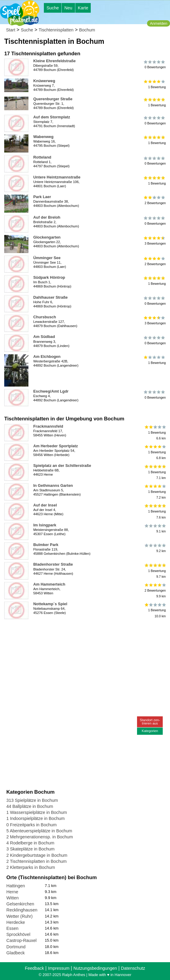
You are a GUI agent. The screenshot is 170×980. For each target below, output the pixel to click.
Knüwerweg (44, 81)
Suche (53, 8)
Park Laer (42, 197)
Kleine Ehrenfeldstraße (54, 61)
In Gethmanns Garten (53, 485)
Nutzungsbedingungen (95, 968)
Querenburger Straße (53, 99)
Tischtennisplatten (56, 30)
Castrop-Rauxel (21, 940)
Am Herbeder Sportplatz (56, 446)
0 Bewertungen (155, 64)
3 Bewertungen (155, 241)
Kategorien (150, 731)
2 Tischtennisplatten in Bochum (36, 861)
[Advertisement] (75, 631)
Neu (68, 8)
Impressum (59, 968)
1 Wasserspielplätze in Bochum (37, 812)
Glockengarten (47, 237)
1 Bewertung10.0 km (155, 610)
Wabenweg (43, 137)
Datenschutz (133, 968)
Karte (83, 8)
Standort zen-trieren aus (150, 722)
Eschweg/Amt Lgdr (51, 391)
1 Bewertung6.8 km (155, 452)
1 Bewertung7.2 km (155, 492)
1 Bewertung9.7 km (155, 571)
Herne (12, 892)
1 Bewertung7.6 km (155, 511)
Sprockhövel (18, 934)
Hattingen (16, 886)
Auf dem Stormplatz (52, 117)
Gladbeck (16, 953)
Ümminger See (47, 258)
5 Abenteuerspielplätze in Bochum (39, 831)
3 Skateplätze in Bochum (30, 849)
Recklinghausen (22, 910)
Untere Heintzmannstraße (57, 177)
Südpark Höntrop (49, 277)
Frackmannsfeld (48, 426)
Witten (13, 898)
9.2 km (155, 548)
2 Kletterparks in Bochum (31, 867)
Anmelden (159, 23)
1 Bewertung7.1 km (155, 472)
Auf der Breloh (47, 217)
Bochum (87, 30)
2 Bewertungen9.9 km (155, 591)
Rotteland (42, 157)
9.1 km (155, 529)
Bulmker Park (46, 545)
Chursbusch (45, 317)
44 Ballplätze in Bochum (30, 806)
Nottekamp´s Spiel (50, 604)
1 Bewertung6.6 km (155, 433)
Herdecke (16, 922)
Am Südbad (44, 337)
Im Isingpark (45, 525)
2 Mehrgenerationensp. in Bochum (40, 837)
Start (11, 30)
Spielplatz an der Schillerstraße (62, 466)
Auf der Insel (45, 505)
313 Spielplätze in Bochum (32, 800)
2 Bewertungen (155, 200)
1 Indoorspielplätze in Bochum (36, 818)
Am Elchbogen (47, 357)
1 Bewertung (155, 84)
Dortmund (16, 947)
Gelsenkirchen (20, 904)
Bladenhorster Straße (53, 564)
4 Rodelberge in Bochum (30, 843)
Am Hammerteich (49, 584)
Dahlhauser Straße (51, 297)
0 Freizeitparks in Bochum (31, 825)
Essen (12, 928)
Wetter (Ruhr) (20, 916)
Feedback (34, 968)
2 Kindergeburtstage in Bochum (37, 855)
